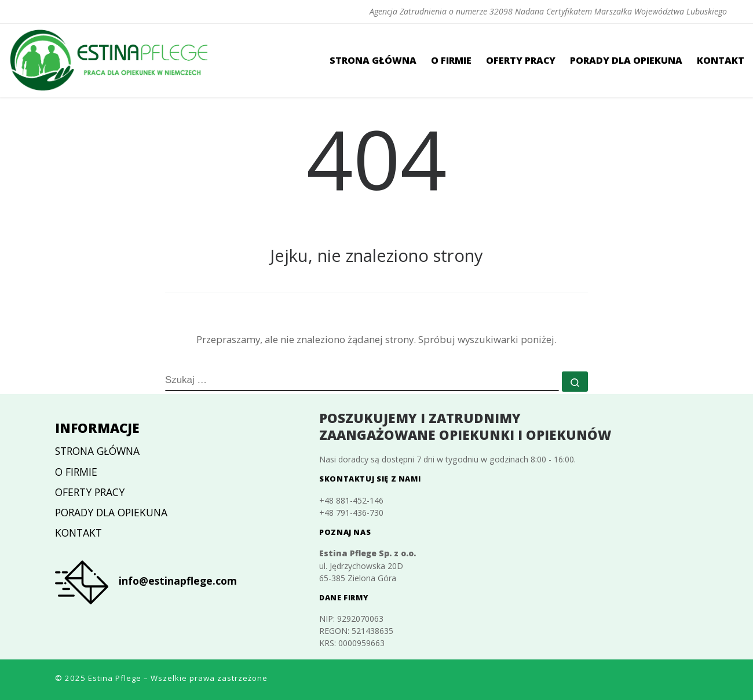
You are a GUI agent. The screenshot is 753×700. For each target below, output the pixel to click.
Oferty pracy (90, 492)
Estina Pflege (115, 678)
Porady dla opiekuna (111, 512)
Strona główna (97, 451)
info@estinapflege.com (178, 581)
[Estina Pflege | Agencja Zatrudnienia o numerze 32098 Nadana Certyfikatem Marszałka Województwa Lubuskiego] (110, 58)
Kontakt (78, 533)
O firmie (76, 472)
